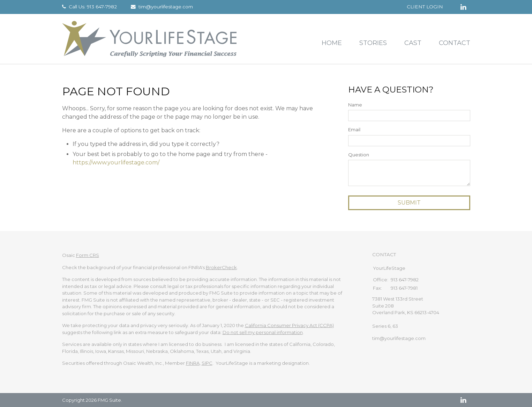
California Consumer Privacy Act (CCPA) (289, 325)
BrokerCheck (221, 267)
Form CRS (88, 255)
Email (354, 129)
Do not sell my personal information (263, 332)
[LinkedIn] (463, 400)
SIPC (207, 363)
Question (359, 155)
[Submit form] (409, 203)
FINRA (193, 363)
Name (355, 105)
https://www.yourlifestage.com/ (116, 162)
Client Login (425, 7)
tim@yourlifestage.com (166, 7)
